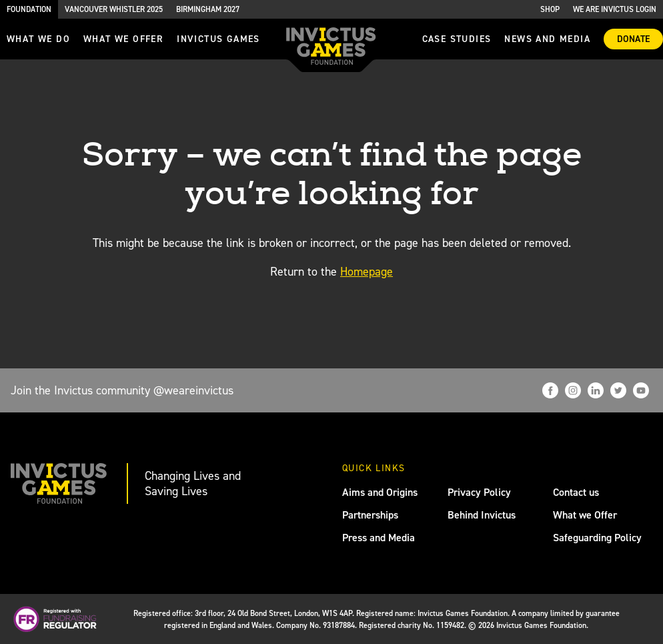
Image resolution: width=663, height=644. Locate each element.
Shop (550, 9)
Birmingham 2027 (208, 9)
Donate (633, 39)
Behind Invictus (482, 515)
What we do (38, 39)
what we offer (123, 39)
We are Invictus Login (615, 9)
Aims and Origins (380, 492)
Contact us (576, 492)
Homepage (367, 272)
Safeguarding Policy (597, 538)
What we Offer (585, 515)
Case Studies (457, 39)
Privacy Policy (479, 492)
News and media (547, 39)
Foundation (29, 9)
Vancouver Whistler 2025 (114, 9)
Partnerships (370, 515)
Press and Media (379, 538)
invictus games (218, 39)
